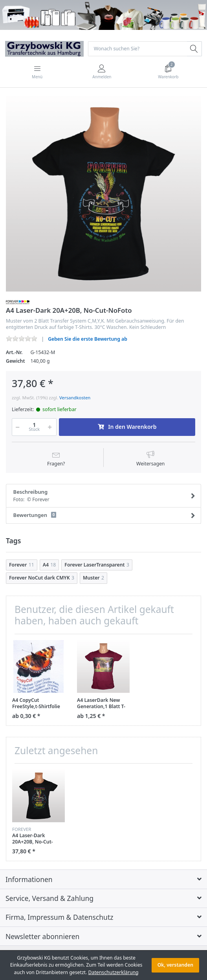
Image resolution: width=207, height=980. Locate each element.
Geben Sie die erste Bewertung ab (88, 339)
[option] (103, 194)
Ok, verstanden (175, 965)
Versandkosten (75, 398)
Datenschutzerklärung (114, 972)
